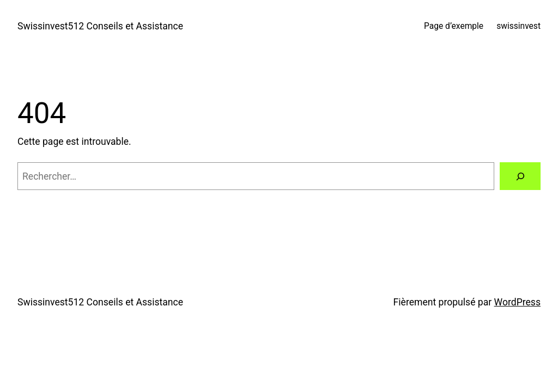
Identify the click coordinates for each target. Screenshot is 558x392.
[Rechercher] (520, 176)
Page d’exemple (454, 26)
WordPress (517, 302)
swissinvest (518, 26)
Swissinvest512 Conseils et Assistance (100, 26)
